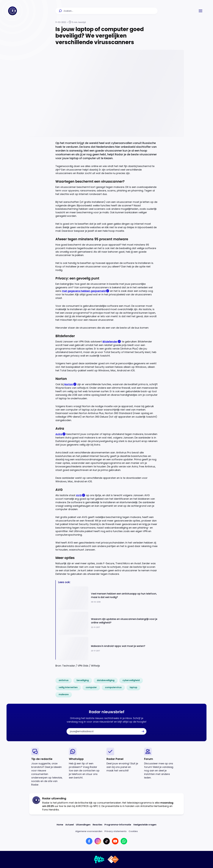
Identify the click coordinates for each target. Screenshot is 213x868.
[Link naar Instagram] (98, 841)
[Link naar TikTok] (106, 841)
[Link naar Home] (60, 825)
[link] (64, 680)
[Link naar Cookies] (133, 831)
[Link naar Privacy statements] (115, 831)
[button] (201, 11)
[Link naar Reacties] (97, 825)
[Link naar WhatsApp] (124, 841)
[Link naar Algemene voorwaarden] (89, 831)
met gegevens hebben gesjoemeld (84, 291)
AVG (79, 495)
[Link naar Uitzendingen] (83, 825)
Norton (69, 384)
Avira (59, 434)
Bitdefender (110, 342)
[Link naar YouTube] (115, 841)
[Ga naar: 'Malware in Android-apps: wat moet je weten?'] (108, 648)
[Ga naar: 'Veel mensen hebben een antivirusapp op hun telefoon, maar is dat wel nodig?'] (108, 598)
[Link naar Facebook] (89, 841)
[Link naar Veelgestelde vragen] (145, 825)
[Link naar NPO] (113, 859)
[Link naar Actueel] (70, 825)
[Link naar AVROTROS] (99, 859)
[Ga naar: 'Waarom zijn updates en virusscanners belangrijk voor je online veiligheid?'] (108, 623)
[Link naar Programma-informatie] (118, 825)
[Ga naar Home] (12, 11)
